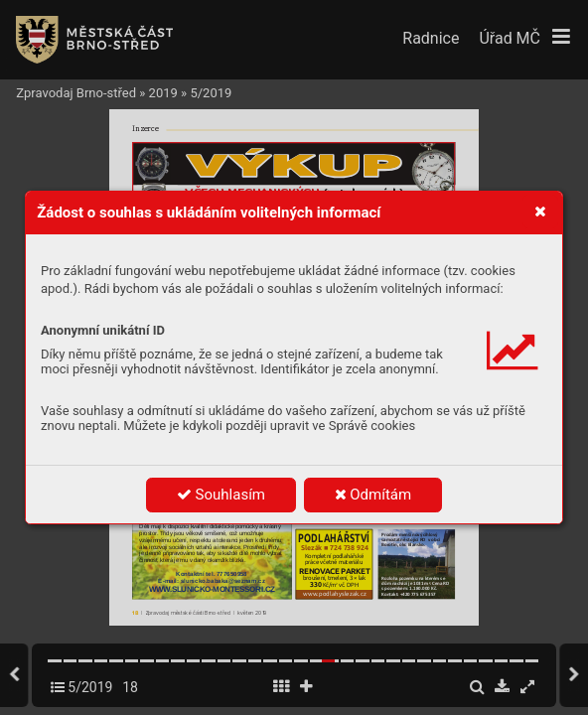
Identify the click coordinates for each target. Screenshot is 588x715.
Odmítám (373, 495)
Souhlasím (221, 495)
